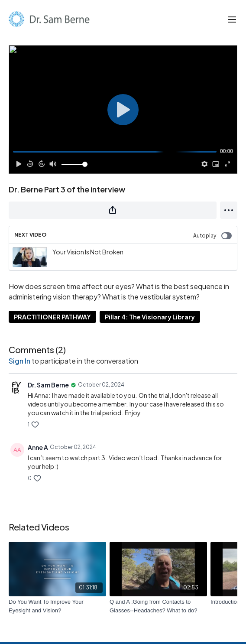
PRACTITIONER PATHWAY (52, 317)
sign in (19, 361)
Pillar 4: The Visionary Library (150, 317)
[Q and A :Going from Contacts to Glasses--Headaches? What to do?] (158, 606)
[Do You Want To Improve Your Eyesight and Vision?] (57, 606)
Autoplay (212, 236)
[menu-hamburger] (232, 19)
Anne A (38, 447)
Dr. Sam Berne (48, 385)
